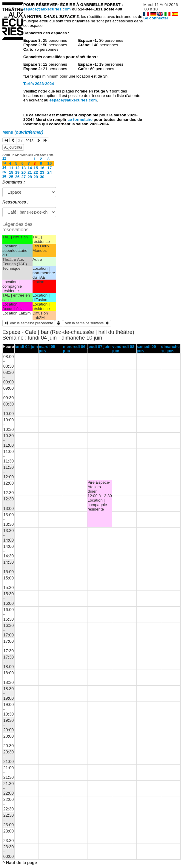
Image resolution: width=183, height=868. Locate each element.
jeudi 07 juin (99, 347)
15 (36, 168)
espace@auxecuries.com (47, 9)
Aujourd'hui (13, 147)
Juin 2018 (26, 141)
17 (50, 168)
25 (4, 172)
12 (17, 168)
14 (30, 168)
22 (4, 158)
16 (42, 168)
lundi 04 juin (26, 347)
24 (4, 167)
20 (23, 172)
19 (17, 172)
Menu (23, 132)
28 (30, 177)
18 (11, 172)
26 (4, 176)
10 (50, 163)
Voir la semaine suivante (87, 323)
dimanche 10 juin (170, 349)
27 (23, 177)
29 (36, 177)
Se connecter (156, 18)
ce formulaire (80, 120)
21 (30, 172)
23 (4, 163)
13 (23, 168)
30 (42, 177)
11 (11, 168)
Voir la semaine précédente (29, 323)
